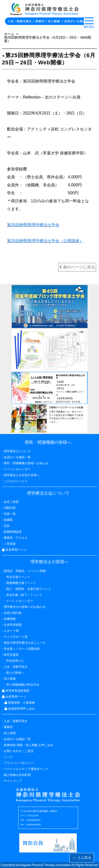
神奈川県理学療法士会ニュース (25, 643)
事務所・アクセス (16, 538)
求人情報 (10, 733)
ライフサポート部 (16, 637)
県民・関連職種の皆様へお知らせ (26, 463)
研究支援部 (11, 655)
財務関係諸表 (13, 532)
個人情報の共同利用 (17, 775)
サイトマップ (13, 781)
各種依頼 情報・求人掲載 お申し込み (29, 745)
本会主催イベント (18, 577)
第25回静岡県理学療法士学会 (33, 225)
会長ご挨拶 (11, 502)
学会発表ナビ (15, 661)
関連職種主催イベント (21, 583)
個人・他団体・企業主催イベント (29, 589)
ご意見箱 (10, 544)
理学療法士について (17, 451)
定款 (7, 526)
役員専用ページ (14, 550)
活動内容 (10, 508)
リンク (8, 757)
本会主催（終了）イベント (24, 595)
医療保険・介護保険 (20, 703)
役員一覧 (10, 514)
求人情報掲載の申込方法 (23, 685)
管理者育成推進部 (16, 691)
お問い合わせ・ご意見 (19, 751)
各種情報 (10, 619)
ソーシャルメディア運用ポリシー (26, 769)
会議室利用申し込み (20, 709)
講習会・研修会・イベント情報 (25, 571)
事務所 (8, 727)
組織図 (8, 520)
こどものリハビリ (16, 481)
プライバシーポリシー (19, 763)
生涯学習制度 (13, 625)
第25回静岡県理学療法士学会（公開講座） (45, 241)
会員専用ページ (14, 697)
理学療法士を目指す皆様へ (22, 475)
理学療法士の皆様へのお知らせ (25, 607)
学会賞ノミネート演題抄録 (22, 649)
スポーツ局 (11, 631)
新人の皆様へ (15, 673)
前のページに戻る (77, 267)
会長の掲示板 (13, 613)
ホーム (9, 34)
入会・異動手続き (16, 721)
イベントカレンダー (17, 469)
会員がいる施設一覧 (17, 739)
